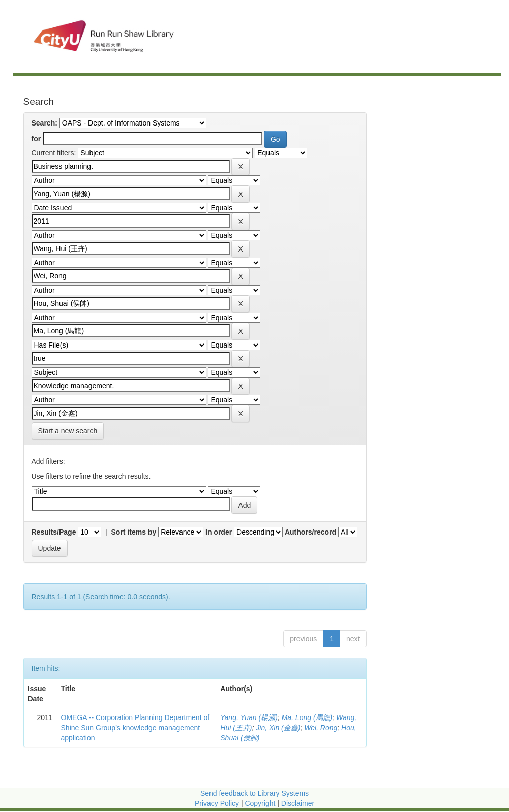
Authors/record (310, 532)
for (36, 139)
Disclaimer (298, 803)
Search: (44, 123)
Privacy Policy (217, 803)
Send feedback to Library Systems (254, 793)
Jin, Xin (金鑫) (278, 728)
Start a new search (68, 431)
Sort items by (134, 532)
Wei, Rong (321, 728)
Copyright (261, 803)
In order (219, 532)
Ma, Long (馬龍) (307, 717)
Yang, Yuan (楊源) (249, 717)
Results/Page (54, 532)
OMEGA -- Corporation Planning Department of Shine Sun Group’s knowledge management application (136, 728)
